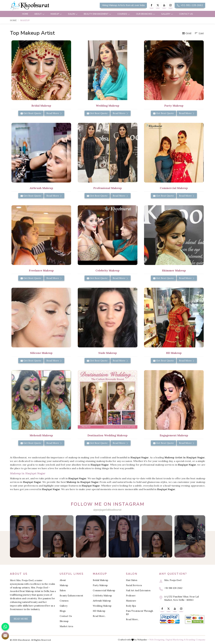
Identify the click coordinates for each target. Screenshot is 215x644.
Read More (54, 113)
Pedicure (131, 596)
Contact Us (186, 14)
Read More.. (99, 616)
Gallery (167, 14)
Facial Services (134, 585)
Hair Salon (132, 580)
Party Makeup (100, 585)
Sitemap (64, 621)
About (39, 14)
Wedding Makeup (102, 606)
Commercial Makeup (104, 590)
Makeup (56, 14)
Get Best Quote (31, 113)
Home (25, 14)
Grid (187, 33)
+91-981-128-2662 (190, 5)
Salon (73, 14)
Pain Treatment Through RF (140, 613)
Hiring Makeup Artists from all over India (123, 5)
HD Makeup (99, 611)
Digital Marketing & (176, 640)
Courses (124, 14)
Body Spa (131, 606)
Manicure (131, 601)
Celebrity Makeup (102, 596)
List (199, 33)
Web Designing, (157, 640)
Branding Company (196, 640)
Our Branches (146, 14)
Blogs (63, 611)
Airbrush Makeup (102, 601)
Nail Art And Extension (138, 590)
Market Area (66, 626)
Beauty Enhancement (98, 14)
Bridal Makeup (100, 580)
